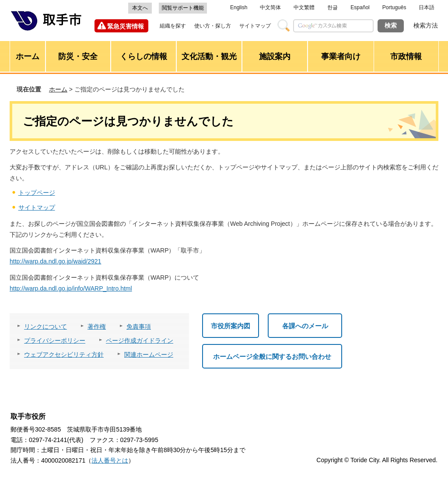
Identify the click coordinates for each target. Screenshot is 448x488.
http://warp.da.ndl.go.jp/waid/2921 (55, 261)
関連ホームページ (149, 355)
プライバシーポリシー (55, 341)
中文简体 (270, 7)
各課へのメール (305, 326)
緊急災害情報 (126, 26)
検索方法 (426, 25)
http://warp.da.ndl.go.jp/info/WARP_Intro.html (71, 288)
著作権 (97, 327)
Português (394, 7)
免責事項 (139, 327)
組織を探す (173, 26)
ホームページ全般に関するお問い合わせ (272, 356)
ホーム (58, 89)
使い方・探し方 (213, 26)
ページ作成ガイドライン (140, 341)
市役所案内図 (231, 326)
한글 (332, 7)
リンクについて (45, 327)
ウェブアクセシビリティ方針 (64, 355)
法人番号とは (110, 460)
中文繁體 (304, 7)
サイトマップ (255, 26)
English (239, 7)
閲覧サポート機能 (183, 8)
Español (360, 7)
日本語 (427, 7)
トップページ (37, 193)
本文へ (140, 8)
